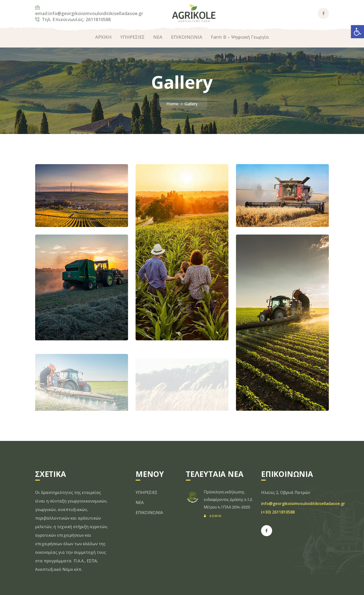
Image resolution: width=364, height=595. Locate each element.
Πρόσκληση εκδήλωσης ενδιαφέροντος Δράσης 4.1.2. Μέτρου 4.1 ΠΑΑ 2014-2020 (228, 499)
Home (172, 104)
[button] (357, 32)
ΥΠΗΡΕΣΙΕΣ (146, 492)
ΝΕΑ (140, 502)
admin (216, 516)
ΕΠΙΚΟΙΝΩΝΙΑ (149, 513)
